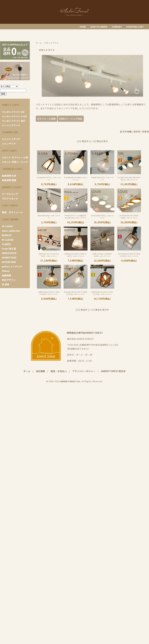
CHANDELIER (10, 132)
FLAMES (6, 244)
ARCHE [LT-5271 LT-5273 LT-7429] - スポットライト (49, 255)
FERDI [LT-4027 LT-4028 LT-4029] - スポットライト (102, 255)
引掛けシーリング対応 (71, 119)
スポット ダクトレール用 (15, 157)
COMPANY (117, 27)
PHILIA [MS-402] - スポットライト (49, 217)
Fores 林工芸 (9, 249)
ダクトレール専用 (46, 119)
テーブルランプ (10, 194)
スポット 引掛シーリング (15, 162)
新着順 (146, 131)
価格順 (137, 131)
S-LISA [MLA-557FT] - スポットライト (49, 179)
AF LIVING (7, 226)
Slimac (6, 271)
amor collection (11, 231)
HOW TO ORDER (99, 27)
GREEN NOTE (9, 253)
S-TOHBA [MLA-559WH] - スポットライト (76, 179)
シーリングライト (11, 125)
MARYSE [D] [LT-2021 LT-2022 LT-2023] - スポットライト (102, 293)
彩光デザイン (9, 280)
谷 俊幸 (6, 284)
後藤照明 (7, 275)
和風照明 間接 (9, 180)
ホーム (27, 371)
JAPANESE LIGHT (12, 169)
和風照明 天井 (9, 176)
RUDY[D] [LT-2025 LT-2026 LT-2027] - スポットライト (76, 255)
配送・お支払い (59, 371)
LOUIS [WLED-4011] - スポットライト (102, 217)
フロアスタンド (10, 198)
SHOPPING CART (135, 27)
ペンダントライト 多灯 (14, 121)
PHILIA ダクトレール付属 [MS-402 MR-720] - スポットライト (76, 217)
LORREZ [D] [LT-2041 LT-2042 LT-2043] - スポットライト (49, 293)
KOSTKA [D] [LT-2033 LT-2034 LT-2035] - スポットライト (129, 255)
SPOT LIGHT (10, 150)
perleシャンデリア (12, 266)
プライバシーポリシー (84, 371)
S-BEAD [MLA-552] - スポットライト (102, 179)
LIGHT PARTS (10, 205)
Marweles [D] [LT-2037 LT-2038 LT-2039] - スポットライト (76, 293)
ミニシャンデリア (11, 139)
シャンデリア (9, 144)
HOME (83, 27)
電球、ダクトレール (12, 212)
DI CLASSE (8, 240)
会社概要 (41, 371)
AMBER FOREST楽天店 (113, 371)
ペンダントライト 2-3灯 (14, 116)
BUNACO (7, 235)
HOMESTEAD (9, 258)
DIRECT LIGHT (11, 105)
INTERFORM (9, 262)
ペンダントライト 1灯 (13, 112)
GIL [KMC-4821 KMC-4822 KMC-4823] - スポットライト (129, 179)
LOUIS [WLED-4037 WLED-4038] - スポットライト (129, 217)
